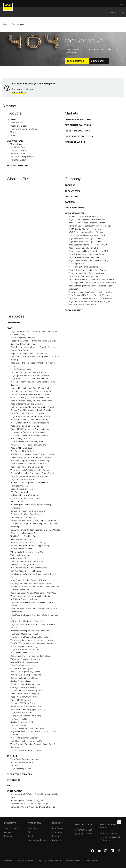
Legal (41, 861)
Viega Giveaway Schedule (22, 769)
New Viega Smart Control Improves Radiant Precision (92, 283)
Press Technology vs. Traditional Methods (29, 568)
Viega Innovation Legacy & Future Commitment (31, 401)
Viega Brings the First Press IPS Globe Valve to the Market (33, 364)
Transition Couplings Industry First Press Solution (91, 226)
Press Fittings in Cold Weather (24, 738)
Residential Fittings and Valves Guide (27, 467)
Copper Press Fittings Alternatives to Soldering (31, 410)
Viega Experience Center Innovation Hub (28, 464)
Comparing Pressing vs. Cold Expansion (28, 511)
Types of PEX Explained (21, 700)
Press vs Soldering (19, 725)
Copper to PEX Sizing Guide (23, 703)
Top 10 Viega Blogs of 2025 (23, 338)
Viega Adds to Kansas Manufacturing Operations (90, 298)
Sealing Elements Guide (21, 681)
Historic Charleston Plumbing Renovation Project (32, 407)
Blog (10, 328)
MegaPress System (19, 147)
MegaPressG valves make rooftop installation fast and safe (34, 617)
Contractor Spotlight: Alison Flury (25, 498)
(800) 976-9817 (84, 834)
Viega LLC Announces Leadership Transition (88, 223)
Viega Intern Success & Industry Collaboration (31, 379)
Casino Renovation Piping (22, 489)
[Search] (122, 12)
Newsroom (56, 840)
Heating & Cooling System (22, 157)
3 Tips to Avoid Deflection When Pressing (29, 621)
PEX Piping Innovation (20, 492)
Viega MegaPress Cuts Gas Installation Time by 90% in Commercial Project (35, 333)
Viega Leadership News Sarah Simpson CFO (88, 251)
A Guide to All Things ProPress (24, 564)
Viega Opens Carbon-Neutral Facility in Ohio (30, 375)
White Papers (14, 791)
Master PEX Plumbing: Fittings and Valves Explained (33, 341)
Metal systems (17, 123)
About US (70, 185)
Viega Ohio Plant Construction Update (27, 413)
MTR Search (14, 780)
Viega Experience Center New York (84, 257)
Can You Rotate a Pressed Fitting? (26, 571)
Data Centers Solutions (79, 136)
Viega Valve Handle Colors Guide (25, 426)
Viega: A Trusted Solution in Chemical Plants (30, 476)
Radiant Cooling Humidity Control (25, 672)
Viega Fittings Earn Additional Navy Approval (88, 270)
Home (5, 24)
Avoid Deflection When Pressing (25, 694)
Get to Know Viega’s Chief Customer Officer (30, 397)
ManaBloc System (18, 160)
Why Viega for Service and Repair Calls (28, 552)
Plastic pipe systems (20, 126)
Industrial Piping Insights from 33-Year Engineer (32, 388)
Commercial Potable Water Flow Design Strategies (33, 807)
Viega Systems (15, 141)
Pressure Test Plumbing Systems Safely (28, 709)
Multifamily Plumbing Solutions (24, 495)
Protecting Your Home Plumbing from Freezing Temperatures (31, 506)
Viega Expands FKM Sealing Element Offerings (89, 295)
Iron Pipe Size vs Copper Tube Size (26, 675)
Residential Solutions (78, 125)
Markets (8, 836)
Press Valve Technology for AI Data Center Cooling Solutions (33, 383)
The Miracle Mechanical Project (24, 634)
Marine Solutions (75, 142)
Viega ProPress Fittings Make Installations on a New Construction (34, 610)
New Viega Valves (76, 264)
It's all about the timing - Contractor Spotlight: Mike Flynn (33, 576)
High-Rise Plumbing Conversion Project (28, 741)
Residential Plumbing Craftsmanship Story (29, 420)
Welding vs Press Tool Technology (26, 659)
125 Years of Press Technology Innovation (29, 435)
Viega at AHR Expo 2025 (21, 448)
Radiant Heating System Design (25, 678)
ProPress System (18, 150)
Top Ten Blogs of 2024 (20, 438)
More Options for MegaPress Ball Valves (28, 580)
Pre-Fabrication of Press (21, 549)
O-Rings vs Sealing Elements (23, 687)
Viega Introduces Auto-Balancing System (87, 273)
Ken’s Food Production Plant (23, 344)
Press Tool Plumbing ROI (22, 653)
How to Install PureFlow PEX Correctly (27, 728)
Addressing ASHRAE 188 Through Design (29, 804)
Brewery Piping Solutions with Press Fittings (30, 461)
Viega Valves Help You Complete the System (30, 470)
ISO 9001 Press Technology (23, 517)
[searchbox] (61, 12)
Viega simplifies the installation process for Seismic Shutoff (33, 626)
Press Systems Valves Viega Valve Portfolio (87, 235)
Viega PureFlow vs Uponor (22, 665)
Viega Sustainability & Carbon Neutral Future (30, 416)
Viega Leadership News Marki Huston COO (88, 245)
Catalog (12, 120)
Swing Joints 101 (18, 558)
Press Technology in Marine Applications (28, 372)
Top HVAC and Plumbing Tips (23, 536)
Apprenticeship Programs (22, 762)
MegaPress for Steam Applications (26, 706)
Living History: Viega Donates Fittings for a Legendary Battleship (34, 525)
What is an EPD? (18, 502)
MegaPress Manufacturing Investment (85, 238)
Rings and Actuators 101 (22, 539)
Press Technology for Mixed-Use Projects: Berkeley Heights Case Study (33, 349)
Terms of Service (73, 861)
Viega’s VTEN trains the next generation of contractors (35, 643)
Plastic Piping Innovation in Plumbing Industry (31, 457)
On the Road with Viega (21, 369)
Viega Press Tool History (21, 713)
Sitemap (8, 861)
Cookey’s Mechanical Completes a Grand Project (32, 473)
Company (57, 823)
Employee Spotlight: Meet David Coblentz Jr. (30, 353)
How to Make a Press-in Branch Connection (30, 637)
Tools (13, 135)
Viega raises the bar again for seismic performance (33, 640)
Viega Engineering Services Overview (27, 404)
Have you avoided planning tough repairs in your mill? (34, 520)
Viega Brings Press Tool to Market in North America (91, 279)
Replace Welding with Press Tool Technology (30, 656)
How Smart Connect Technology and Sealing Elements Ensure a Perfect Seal (35, 588)
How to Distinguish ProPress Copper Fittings (30, 546)
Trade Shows (72, 191)
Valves (13, 132)
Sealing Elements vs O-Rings (23, 722)
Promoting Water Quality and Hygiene (27, 801)
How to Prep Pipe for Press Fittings (26, 750)
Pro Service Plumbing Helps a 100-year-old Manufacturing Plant (29, 484)
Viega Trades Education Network (25, 759)
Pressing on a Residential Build (24, 533)
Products (10, 823)
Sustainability (73, 310)
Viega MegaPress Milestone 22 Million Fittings (89, 260)
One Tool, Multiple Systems (22, 451)
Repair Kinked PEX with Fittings (24, 697)
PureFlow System (18, 154)
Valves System (17, 144)
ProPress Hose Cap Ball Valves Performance (30, 394)
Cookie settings (92, 861)
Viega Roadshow (74, 208)
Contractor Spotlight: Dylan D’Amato (27, 514)
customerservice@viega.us (111, 839)
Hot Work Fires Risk (19, 719)
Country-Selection (25, 861)
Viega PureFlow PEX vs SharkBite (25, 649)
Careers (70, 202)
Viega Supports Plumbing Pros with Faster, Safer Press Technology (35, 746)
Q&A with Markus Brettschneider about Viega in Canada (35, 530)
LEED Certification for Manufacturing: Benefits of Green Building (35, 358)
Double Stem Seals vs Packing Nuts (26, 690)
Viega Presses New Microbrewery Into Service (31, 596)
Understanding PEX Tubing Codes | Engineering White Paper (34, 796)
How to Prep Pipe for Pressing (24, 646)
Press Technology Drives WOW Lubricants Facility (33, 391)
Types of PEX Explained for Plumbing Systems (31, 429)
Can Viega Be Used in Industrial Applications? (31, 583)
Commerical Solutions (78, 120)
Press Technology (17, 165)
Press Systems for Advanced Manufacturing (30, 423)
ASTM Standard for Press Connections (86, 229)
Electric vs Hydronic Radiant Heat (25, 684)
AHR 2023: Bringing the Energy (24, 599)
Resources (34, 823)
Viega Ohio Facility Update (22, 479)
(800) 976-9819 (84, 830)
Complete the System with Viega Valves (28, 432)
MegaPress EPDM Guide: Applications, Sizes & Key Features (33, 733)
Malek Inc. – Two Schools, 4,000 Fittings (28, 542)
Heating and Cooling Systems (24, 129)
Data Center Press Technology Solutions (28, 445)
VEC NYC (15, 765)
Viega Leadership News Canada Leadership (88, 219)
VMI (9, 785)
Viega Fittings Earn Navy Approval (83, 276)
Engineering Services (19, 774)
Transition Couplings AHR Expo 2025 (85, 216)
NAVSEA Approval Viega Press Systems (86, 232)
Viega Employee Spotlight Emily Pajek (27, 442)
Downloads (13, 323)
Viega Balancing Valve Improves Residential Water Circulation (91, 287)
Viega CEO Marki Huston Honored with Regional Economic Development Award (90, 303)
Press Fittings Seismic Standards (83, 267)
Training (12, 756)
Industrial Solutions (77, 131)
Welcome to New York (20, 555)
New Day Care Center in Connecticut (27, 561)
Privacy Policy (54, 861)
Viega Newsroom (74, 213)
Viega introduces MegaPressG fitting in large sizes (91, 292)
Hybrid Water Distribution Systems (26, 716)
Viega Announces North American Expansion (88, 254)
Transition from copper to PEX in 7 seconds (30, 631)
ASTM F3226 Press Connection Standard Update (32, 454)
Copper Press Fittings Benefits (24, 668)
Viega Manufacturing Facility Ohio (83, 248)
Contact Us (19, 92)
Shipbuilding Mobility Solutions (24, 662)
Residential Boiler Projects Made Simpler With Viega (33, 593)
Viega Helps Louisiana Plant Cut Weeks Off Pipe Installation (32, 604)
